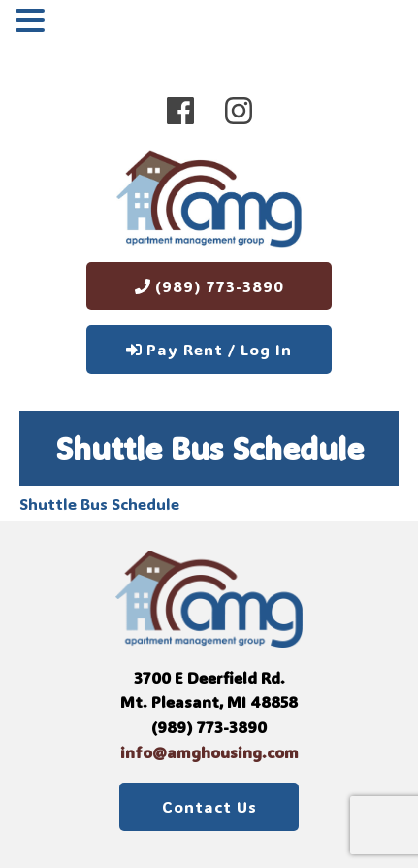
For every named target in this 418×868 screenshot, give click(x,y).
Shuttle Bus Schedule (99, 503)
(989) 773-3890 (209, 286)
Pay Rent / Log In (209, 349)
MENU (80, 24)
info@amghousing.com (209, 752)
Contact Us (209, 806)
